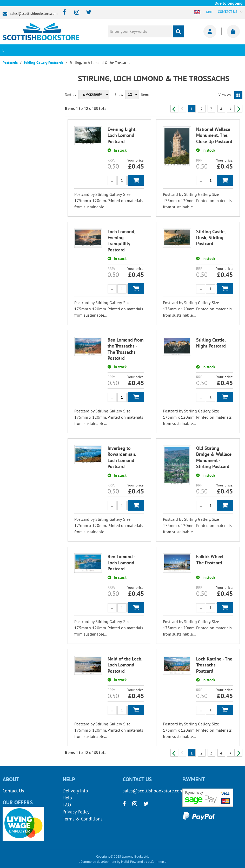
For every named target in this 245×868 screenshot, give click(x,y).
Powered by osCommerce (148, 862)
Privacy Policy (76, 812)
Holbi (125, 862)
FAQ (67, 805)
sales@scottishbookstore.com (34, 14)
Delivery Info (75, 791)
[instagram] (74, 13)
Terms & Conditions (83, 819)
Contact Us (13, 791)
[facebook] (63, 13)
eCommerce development (97, 862)
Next (239, 109)
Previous (174, 109)
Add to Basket (136, 180)
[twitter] (86, 13)
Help (67, 798)
